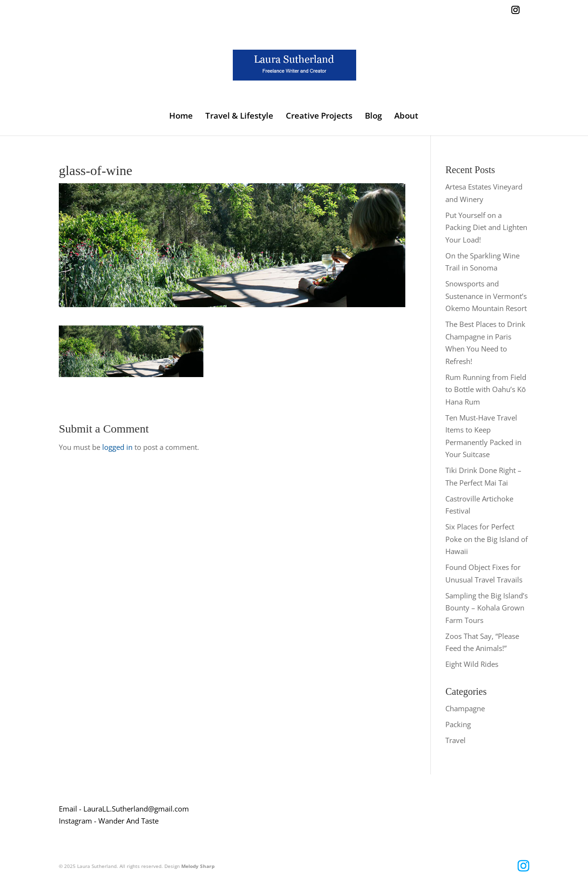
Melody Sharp (198, 866)
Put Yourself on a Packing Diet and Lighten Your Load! (486, 227)
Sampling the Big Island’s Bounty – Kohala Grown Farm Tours (487, 608)
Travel (455, 740)
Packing (458, 724)
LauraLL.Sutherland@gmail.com (136, 809)
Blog (373, 117)
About (406, 117)
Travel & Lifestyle (239, 117)
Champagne (465, 708)
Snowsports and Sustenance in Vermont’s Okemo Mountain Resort (486, 296)
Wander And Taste (128, 821)
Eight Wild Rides (472, 664)
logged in (117, 447)
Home (181, 117)
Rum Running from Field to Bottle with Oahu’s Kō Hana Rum (486, 389)
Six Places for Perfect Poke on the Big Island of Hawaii (487, 539)
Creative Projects (319, 117)
